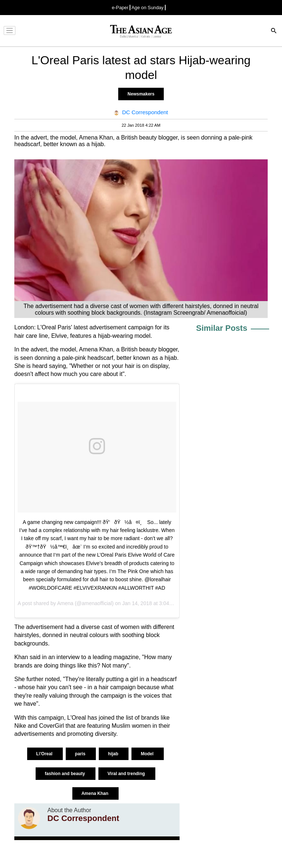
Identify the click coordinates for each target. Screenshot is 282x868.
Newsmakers (141, 94)
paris (81, 754)
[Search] (274, 31)
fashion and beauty (66, 774)
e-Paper (120, 8)
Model (148, 754)
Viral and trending (127, 774)
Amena (65, 603)
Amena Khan (96, 793)
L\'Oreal (45, 754)
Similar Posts (222, 328)
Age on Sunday (148, 8)
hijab (114, 754)
